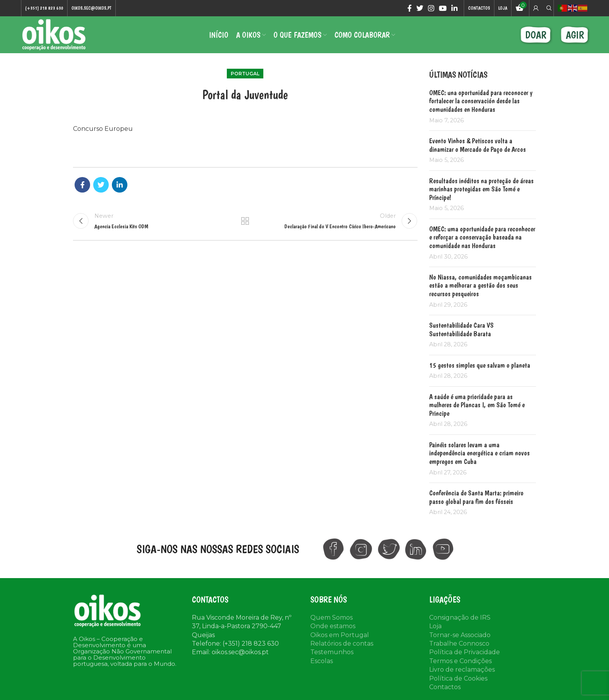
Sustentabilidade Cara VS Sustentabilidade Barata (461, 329)
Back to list (245, 221)
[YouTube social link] (443, 8)
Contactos (445, 687)
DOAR (536, 35)
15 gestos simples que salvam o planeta (480, 365)
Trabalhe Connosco (459, 644)
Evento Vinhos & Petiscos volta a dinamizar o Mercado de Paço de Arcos (478, 145)
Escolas (322, 661)
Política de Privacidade (465, 652)
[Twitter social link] (420, 8)
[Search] (548, 8)
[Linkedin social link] (454, 8)
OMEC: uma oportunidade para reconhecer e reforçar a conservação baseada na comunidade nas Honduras (482, 237)
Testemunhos (332, 652)
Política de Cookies (458, 678)
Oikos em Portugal (340, 635)
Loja (435, 626)
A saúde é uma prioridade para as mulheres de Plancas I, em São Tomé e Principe (477, 405)
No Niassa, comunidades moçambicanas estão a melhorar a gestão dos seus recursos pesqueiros (480, 285)
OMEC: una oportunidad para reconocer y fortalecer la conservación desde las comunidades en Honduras (481, 101)
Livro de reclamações (462, 670)
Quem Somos (331, 617)
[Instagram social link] (431, 8)
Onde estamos (333, 626)
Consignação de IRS (460, 617)
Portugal (245, 74)
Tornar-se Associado (460, 635)
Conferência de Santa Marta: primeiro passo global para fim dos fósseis (476, 497)
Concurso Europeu (103, 129)
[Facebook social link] (410, 8)
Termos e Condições (460, 661)
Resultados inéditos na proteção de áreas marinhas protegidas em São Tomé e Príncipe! (481, 189)
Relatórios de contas (342, 644)
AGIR (575, 35)
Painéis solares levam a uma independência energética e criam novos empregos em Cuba (479, 453)
